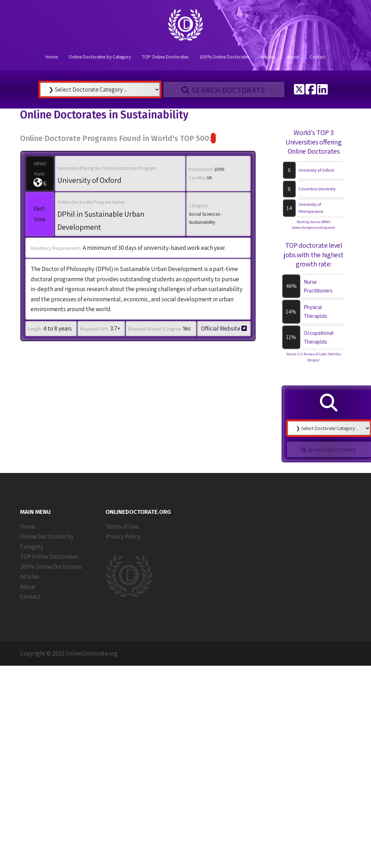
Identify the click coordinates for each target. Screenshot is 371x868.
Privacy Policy (123, 536)
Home (52, 57)
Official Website (224, 328)
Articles (268, 57)
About (293, 57)
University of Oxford (316, 170)
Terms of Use (122, 527)
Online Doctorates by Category (100, 57)
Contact (318, 57)
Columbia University (317, 189)
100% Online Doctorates (225, 57)
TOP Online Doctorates (165, 57)
